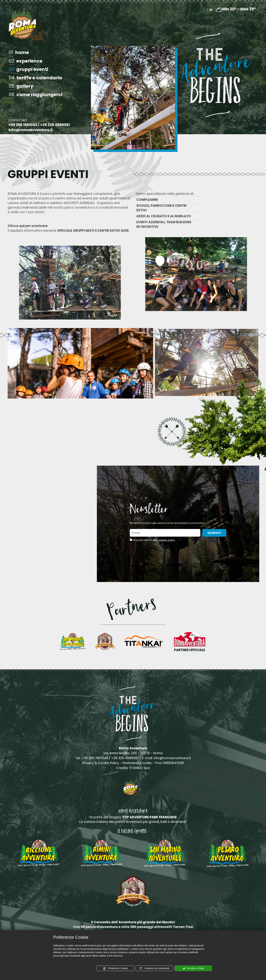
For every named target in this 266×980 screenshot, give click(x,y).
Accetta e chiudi (193, 968)
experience (26, 61)
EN (211, 10)
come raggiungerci (35, 95)
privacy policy (167, 540)
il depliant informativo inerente (68, 228)
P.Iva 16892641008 (169, 763)
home (19, 53)
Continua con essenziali (154, 968)
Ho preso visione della (154, 540)
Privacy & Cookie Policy (101, 763)
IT (205, 10)
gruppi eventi (28, 69)
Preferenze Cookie (115, 968)
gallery (21, 86)
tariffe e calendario (35, 78)
